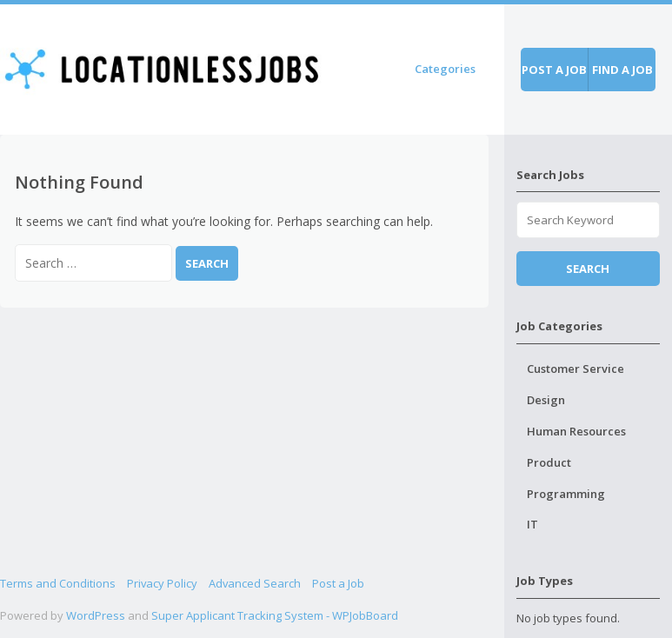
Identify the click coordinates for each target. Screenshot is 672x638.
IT (532, 524)
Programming (566, 494)
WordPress (96, 615)
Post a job (554, 70)
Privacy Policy (162, 583)
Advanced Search (255, 583)
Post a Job (338, 583)
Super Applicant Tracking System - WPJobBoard (275, 615)
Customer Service (576, 369)
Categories (445, 69)
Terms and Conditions (58, 583)
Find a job (622, 70)
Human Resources (576, 431)
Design (546, 400)
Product (549, 462)
